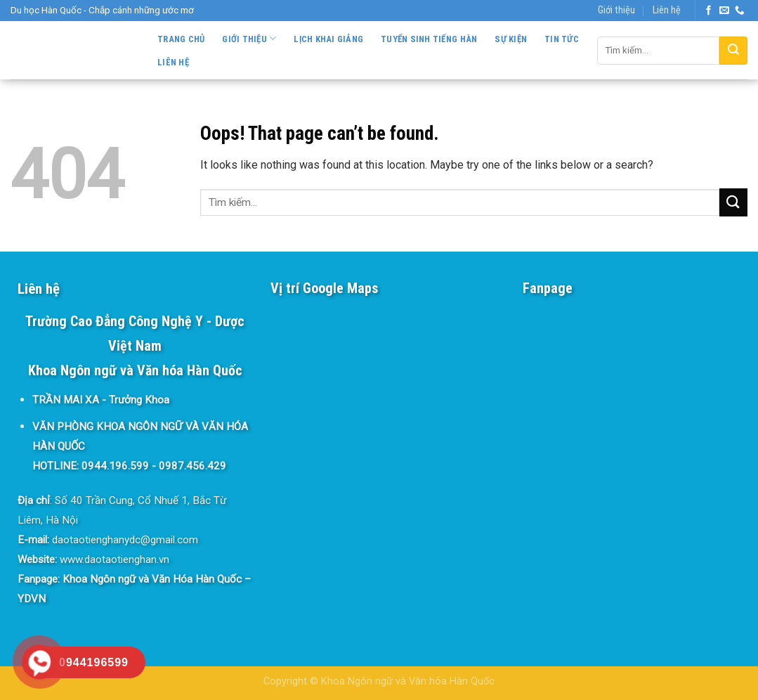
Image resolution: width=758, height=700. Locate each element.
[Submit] (733, 51)
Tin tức (562, 39)
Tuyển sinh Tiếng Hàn (429, 39)
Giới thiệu (616, 10)
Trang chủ (181, 39)
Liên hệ (667, 10)
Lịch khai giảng (328, 39)
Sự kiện (511, 39)
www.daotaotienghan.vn (115, 559)
